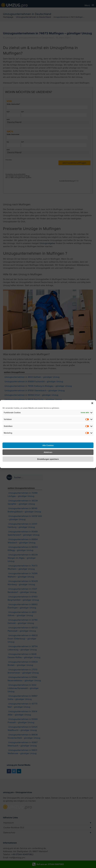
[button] (92, 403)
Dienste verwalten (11, 438)
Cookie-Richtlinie (31, 465)
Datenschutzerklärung (51, 465)
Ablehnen (48, 452)
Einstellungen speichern (48, 459)
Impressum (68, 465)
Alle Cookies (48, 445)
